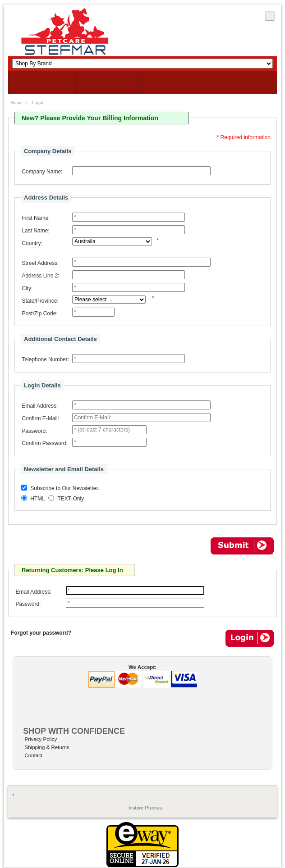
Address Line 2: (40, 276)
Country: (32, 243)
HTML (38, 499)
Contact (34, 755)
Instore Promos (145, 808)
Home (16, 102)
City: (27, 288)
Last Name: (35, 231)
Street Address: (40, 263)
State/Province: (40, 301)
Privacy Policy (41, 739)
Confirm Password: (44, 443)
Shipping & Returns (47, 747)
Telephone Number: (45, 359)
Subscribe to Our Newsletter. (65, 489)
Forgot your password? (41, 633)
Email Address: (40, 406)
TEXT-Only (71, 499)
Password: (34, 431)
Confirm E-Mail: (40, 418)
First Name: (36, 218)
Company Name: (42, 172)
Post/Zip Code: (39, 314)
